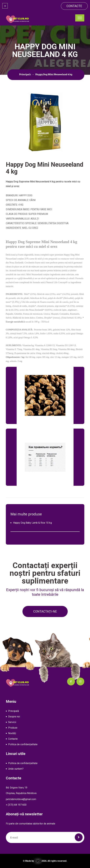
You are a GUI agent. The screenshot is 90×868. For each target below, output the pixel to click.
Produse (13, 728)
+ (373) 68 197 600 (16, 805)
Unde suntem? (16, 769)
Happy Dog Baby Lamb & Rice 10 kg (32, 523)
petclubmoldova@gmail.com (21, 799)
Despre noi (14, 717)
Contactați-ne (45, 611)
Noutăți (12, 733)
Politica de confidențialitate (23, 744)
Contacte (74, 6)
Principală (25, 74)
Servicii (12, 722)
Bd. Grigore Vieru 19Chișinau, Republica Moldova (21, 790)
